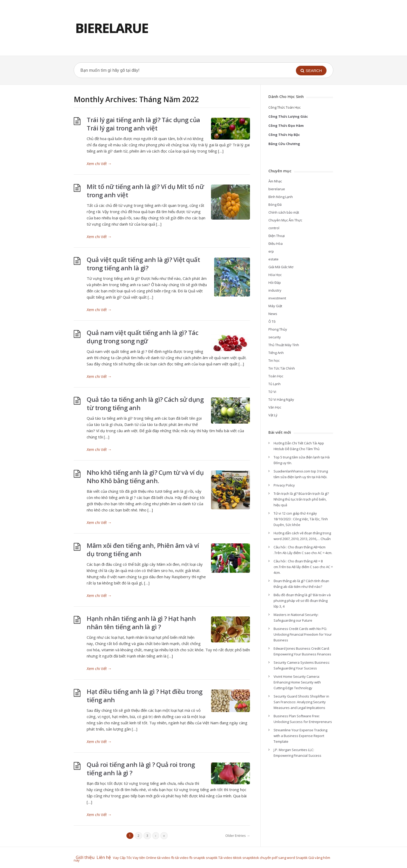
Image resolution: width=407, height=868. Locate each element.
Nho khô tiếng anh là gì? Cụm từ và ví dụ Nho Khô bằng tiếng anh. (145, 476)
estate (273, 259)
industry (275, 290)
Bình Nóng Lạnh (281, 197)
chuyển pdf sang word (277, 858)
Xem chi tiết (99, 163)
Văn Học (275, 407)
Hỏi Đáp (275, 282)
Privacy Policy (284, 485)
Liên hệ (105, 857)
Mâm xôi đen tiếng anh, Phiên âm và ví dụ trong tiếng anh (143, 550)
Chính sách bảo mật (284, 212)
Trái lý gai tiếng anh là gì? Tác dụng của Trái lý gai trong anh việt (143, 124)
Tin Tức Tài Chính (282, 368)
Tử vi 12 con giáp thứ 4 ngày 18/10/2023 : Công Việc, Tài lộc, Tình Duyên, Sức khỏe (301, 519)
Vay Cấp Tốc (122, 858)
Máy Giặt (275, 306)
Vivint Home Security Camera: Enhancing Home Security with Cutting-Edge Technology (297, 682)
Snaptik (302, 858)
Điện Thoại (277, 236)
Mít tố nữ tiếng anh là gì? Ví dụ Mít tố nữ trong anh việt (145, 191)
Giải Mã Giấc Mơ (281, 267)
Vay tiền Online (144, 858)
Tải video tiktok (230, 858)
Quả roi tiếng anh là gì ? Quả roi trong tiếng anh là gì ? (141, 769)
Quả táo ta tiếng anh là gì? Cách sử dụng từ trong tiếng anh (145, 403)
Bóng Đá (275, 205)
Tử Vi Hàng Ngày (281, 399)
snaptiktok (251, 858)
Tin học (274, 360)
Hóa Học (275, 275)
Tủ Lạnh (274, 384)
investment (277, 298)
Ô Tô (272, 321)
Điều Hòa (276, 244)
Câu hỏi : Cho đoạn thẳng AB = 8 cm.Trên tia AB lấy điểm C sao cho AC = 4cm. (303, 567)
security (275, 337)
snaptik (199, 858)
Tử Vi (272, 392)
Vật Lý (273, 415)
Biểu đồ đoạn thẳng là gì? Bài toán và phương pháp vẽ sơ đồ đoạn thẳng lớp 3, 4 (302, 601)
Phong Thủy (278, 329)
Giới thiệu (85, 857)
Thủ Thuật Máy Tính (284, 345)
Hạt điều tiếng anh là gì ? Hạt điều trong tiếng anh (145, 696)
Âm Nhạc (275, 181)
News (273, 314)
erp (271, 251)
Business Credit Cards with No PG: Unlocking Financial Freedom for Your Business (303, 634)
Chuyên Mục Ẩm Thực (285, 220)
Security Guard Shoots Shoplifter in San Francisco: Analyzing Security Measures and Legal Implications (301, 702)
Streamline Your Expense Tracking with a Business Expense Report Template (300, 736)
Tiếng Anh (276, 353)
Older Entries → (238, 836)
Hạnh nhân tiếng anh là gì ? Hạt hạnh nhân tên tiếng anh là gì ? (141, 623)
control (274, 228)
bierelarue (277, 189)
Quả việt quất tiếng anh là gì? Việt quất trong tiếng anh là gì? (143, 264)
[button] (311, 71)
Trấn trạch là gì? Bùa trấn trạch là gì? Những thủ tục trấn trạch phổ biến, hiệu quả (301, 499)
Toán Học (276, 376)
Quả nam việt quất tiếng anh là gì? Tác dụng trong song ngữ (143, 337)
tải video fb (166, 858)
